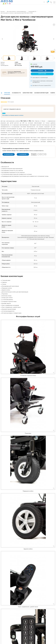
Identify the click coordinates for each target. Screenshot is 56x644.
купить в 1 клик (42, 74)
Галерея (53, 93)
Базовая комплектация (41, 93)
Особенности (16, 93)
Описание (7, 93)
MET (16, 65)
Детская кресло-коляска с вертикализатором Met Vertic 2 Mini (17, 13)
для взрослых (9, 154)
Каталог (3, 12)
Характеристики (28, 93)
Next (54, 39)
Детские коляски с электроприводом (16, 12)
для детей (23, 154)
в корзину (42, 71)
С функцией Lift (32, 12)
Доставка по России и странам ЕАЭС (42, 85)
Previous (2, 39)
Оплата (34, 81)
